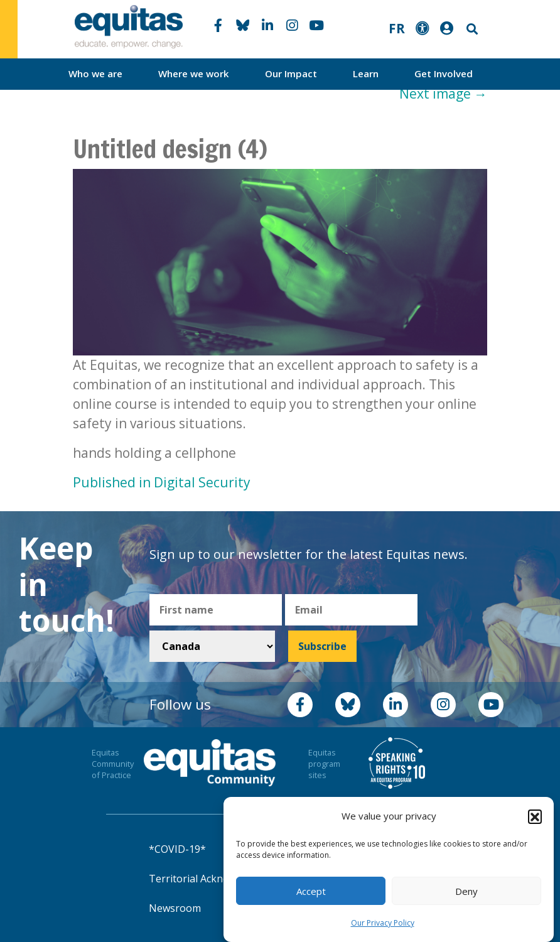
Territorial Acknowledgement (218, 879)
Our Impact (291, 73)
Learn (366, 73)
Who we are (95, 73)
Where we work (194, 73)
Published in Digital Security (162, 482)
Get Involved (444, 73)
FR (397, 28)
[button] (535, 816)
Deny (466, 891)
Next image (443, 94)
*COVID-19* (177, 849)
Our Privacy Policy (383, 923)
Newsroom (175, 908)
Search (471, 29)
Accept (311, 891)
